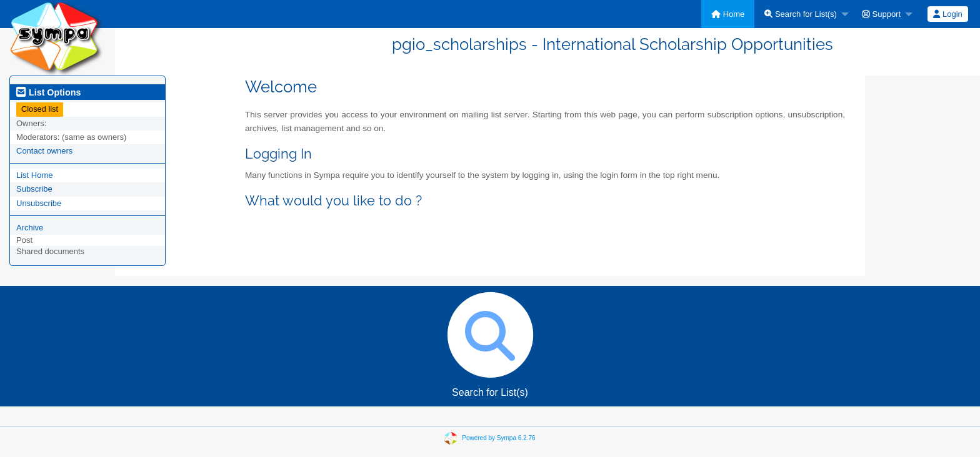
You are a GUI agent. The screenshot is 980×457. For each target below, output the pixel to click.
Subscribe (34, 189)
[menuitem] (728, 14)
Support (881, 14)
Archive (30, 228)
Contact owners (44, 151)
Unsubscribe (39, 203)
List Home (35, 175)
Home (728, 14)
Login (947, 14)
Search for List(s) (801, 14)
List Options (48, 92)
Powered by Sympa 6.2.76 (498, 437)
